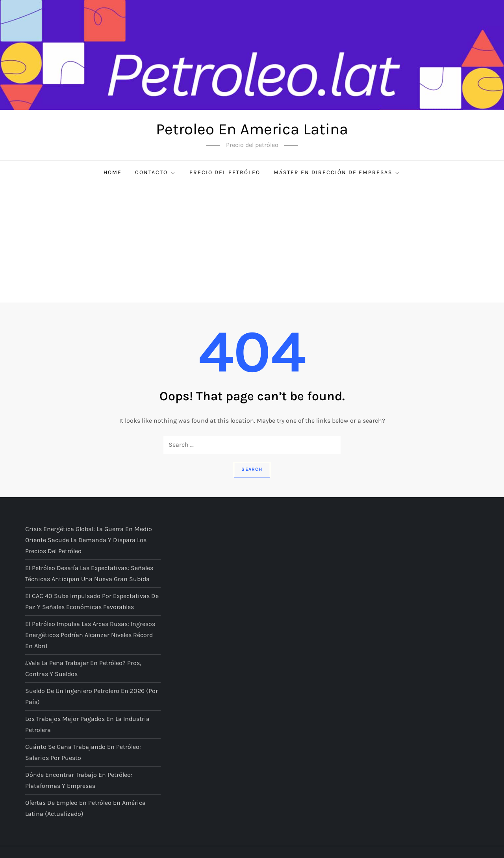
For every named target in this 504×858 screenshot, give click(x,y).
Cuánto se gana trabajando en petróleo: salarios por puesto (83, 752)
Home (113, 172)
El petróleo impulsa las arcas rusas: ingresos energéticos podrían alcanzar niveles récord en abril (90, 635)
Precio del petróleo (225, 172)
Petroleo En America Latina (252, 129)
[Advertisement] (252, 243)
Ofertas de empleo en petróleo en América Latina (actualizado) (85, 808)
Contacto (156, 173)
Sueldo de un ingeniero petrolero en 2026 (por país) (92, 696)
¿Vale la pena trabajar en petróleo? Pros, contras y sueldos (83, 668)
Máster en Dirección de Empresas (337, 173)
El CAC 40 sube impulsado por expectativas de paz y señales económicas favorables (92, 601)
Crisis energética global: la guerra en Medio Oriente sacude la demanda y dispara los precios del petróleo (89, 540)
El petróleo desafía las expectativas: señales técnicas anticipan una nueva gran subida (89, 573)
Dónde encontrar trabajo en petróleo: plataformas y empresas (79, 780)
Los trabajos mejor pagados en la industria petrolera (87, 724)
